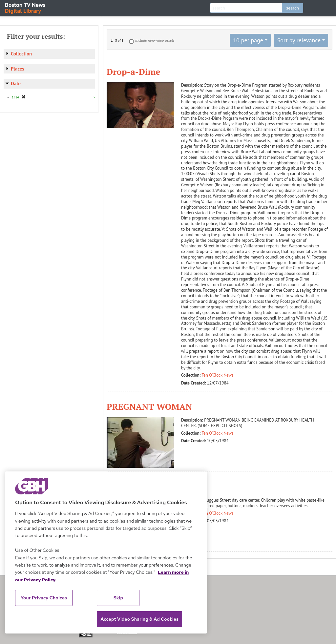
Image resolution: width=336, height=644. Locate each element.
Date (16, 83)
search (293, 8)
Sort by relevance (299, 40)
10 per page (248, 40)
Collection (21, 54)
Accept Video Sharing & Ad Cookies (139, 619)
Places (18, 69)
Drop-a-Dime (133, 72)
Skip (118, 598)
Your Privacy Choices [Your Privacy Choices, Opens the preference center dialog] (44, 598)
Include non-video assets (155, 40)
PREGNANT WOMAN (149, 406)
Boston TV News (26, 7)
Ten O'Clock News (218, 375)
